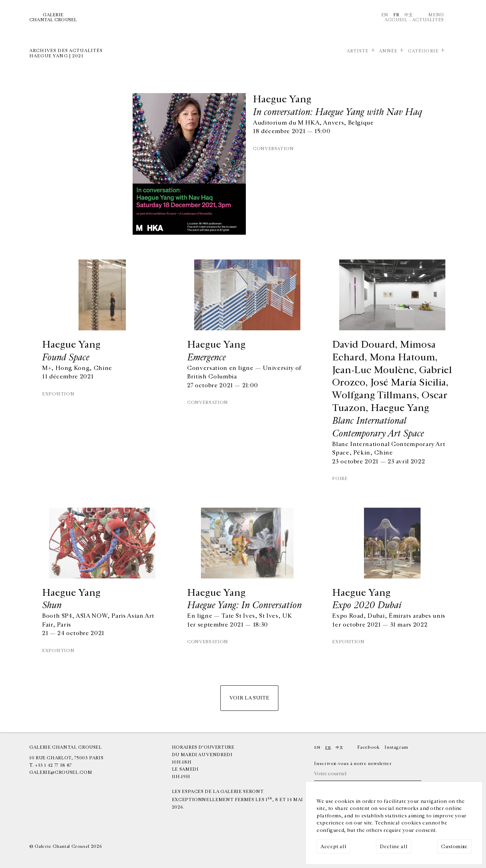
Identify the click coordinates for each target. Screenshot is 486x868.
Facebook (368, 747)
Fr (396, 15)
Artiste (358, 51)
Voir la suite (249, 698)
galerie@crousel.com (61, 772)
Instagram (396, 747)
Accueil (396, 20)
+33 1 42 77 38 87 (53, 765)
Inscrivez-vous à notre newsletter (353, 764)
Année (388, 51)
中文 (409, 15)
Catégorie (423, 51)
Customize (454, 847)
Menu (436, 15)
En (385, 15)
